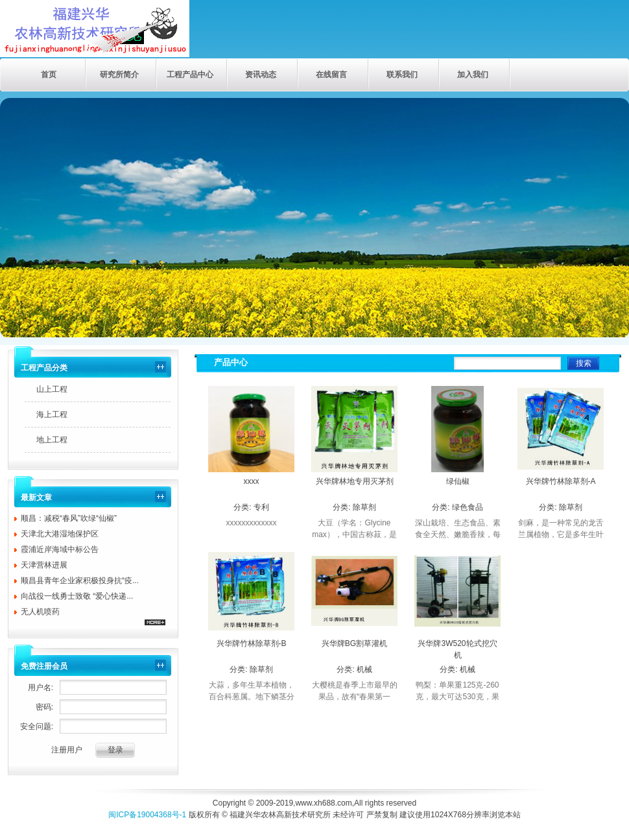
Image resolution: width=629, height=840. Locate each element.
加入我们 (473, 75)
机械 (364, 669)
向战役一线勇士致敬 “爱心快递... (77, 596)
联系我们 (402, 75)
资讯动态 (261, 75)
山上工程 (52, 389)
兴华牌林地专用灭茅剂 (355, 481)
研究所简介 (119, 75)
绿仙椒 (458, 481)
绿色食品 (468, 507)
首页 (49, 75)
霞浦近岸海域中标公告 (60, 549)
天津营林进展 (44, 565)
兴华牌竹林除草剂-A (561, 481)
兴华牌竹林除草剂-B (252, 643)
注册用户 (67, 750)
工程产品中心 (190, 75)
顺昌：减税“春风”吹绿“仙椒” (69, 518)
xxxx (252, 481)
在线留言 (331, 75)
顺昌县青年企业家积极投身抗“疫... (80, 581)
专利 (261, 507)
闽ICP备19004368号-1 (147, 815)
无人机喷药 (40, 612)
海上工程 (52, 414)
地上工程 (52, 440)
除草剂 (364, 507)
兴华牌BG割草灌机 (354, 643)
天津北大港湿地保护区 (60, 534)
